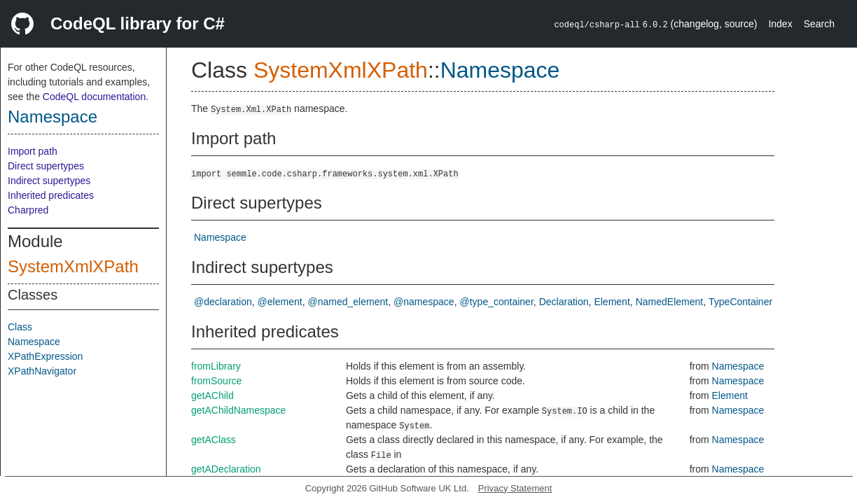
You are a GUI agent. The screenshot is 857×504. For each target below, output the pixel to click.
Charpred (28, 210)
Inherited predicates (51, 195)
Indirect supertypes (49, 181)
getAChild (212, 395)
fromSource (216, 381)
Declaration (564, 302)
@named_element (348, 302)
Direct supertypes (46, 166)
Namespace (53, 117)
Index (780, 24)
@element (280, 302)
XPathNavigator (42, 371)
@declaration (223, 302)
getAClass (214, 440)
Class (20, 327)
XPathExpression (45, 356)
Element (612, 302)
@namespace (424, 302)
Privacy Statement (515, 488)
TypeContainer (740, 302)
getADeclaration (226, 469)
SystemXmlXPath (73, 266)
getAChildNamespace (238, 410)
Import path (33, 151)
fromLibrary (216, 366)
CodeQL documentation (94, 97)
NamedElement (670, 302)
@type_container (497, 302)
